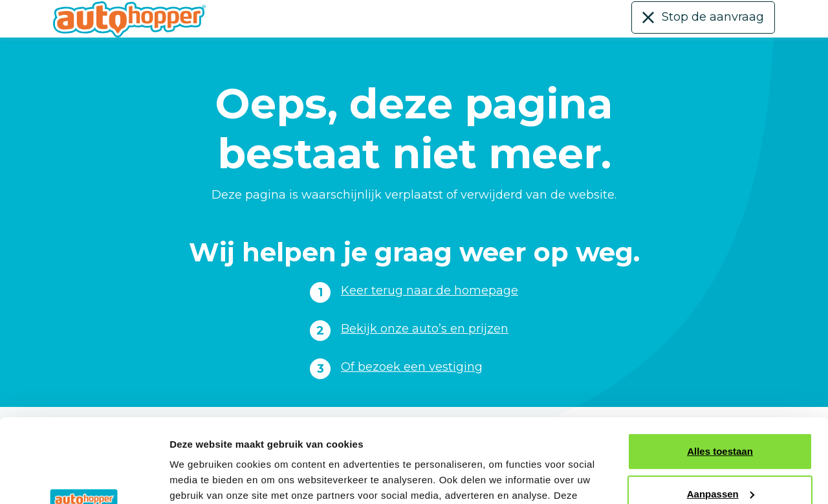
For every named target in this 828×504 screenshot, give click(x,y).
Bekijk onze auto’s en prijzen (425, 329)
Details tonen (200, 478)
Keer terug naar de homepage (430, 290)
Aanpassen (721, 410)
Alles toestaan (720, 368)
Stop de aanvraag (713, 17)
